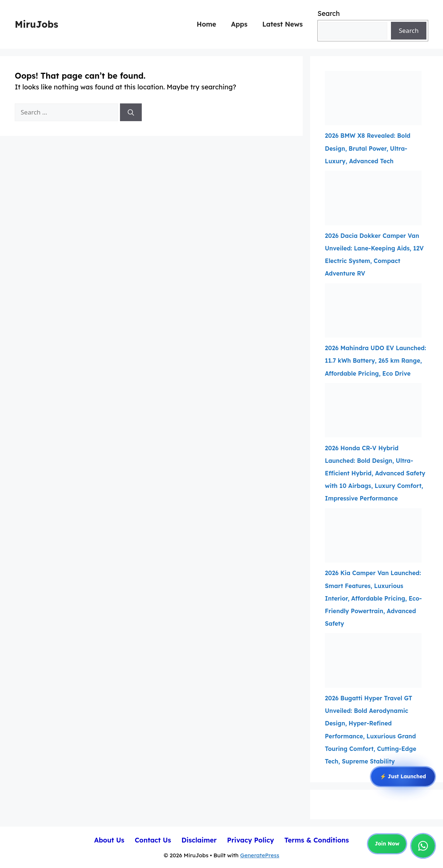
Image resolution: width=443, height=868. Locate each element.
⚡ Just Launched (403, 777)
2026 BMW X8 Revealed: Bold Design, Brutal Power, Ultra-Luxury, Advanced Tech (368, 148)
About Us (109, 840)
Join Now (387, 844)
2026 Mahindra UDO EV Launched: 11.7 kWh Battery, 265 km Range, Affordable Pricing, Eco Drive (375, 360)
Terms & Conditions (317, 840)
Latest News (282, 24)
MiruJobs (37, 24)
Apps (239, 24)
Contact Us (153, 840)
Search (329, 13)
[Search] (131, 112)
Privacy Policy (250, 840)
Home (207, 24)
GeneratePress (260, 855)
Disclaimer (199, 840)
